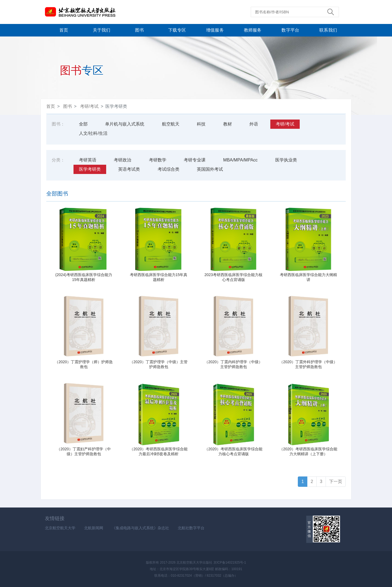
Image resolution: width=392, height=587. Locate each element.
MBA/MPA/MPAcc (241, 160)
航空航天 (171, 124)
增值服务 (215, 30)
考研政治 (122, 160)
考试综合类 (169, 169)
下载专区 (177, 30)
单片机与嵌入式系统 (125, 124)
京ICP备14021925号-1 (230, 562)
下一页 (336, 481)
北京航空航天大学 (60, 528)
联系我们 (328, 30)
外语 (254, 124)
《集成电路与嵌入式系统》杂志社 (140, 528)
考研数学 (158, 160)
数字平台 (290, 30)
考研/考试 (89, 106)
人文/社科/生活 (93, 133)
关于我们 (102, 30)
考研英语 (88, 160)
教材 (228, 124)
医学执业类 (286, 160)
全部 (83, 124)
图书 (139, 30)
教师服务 (253, 30)
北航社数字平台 (191, 528)
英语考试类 (129, 169)
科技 (201, 124)
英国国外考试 (210, 169)
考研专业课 (195, 160)
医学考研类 (90, 169)
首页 (64, 30)
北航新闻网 (94, 528)
